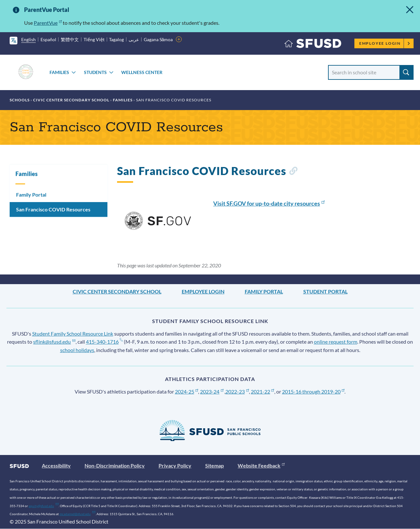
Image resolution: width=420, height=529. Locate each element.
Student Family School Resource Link (73, 334)
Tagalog (116, 39)
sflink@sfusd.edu (54, 342)
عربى (134, 39)
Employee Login (385, 43)
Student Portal (325, 291)
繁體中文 (70, 39)
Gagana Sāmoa (158, 39)
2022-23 (237, 391)
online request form (336, 342)
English (28, 39)
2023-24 (212, 391)
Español (48, 39)
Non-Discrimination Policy (115, 465)
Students (95, 72)
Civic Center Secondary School (71, 100)
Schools (20, 100)
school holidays (77, 350)
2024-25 (187, 391)
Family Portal (31, 195)
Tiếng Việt (94, 39)
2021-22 (263, 391)
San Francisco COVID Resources (53, 209)
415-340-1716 (104, 342)
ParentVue (48, 23)
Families (59, 72)
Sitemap (215, 465)
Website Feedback (261, 465)
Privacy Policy (175, 465)
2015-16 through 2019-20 (313, 391)
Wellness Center (142, 72)
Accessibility (56, 465)
